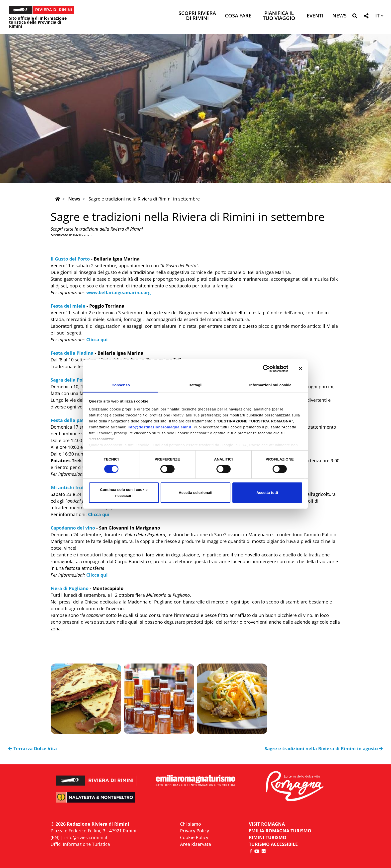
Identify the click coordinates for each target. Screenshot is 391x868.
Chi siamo (191, 824)
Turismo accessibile (273, 844)
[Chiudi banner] (300, 369)
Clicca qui (97, 339)
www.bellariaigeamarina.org (118, 292)
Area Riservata (195, 844)
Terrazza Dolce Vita (33, 748)
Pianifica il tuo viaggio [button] (279, 16)
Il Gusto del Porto (70, 259)
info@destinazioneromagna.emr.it (159, 427)
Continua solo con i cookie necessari (124, 493)
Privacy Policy (195, 831)
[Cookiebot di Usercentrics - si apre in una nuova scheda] (266, 369)
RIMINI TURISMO (268, 837)
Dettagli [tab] (195, 385)
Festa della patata (71, 420)
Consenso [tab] (121, 385)
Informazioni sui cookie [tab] (270, 385)
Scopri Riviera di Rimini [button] (197, 16)
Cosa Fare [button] (238, 16)
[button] (355, 17)
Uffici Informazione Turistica (80, 844)
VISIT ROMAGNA (267, 824)
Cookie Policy (194, 837)
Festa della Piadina (72, 353)
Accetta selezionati (195, 493)
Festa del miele (68, 306)
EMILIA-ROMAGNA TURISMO (280, 831)
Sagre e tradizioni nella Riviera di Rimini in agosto (324, 748)
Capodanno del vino (73, 528)
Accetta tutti (267, 493)
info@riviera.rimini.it (86, 837)
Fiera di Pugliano (70, 588)
